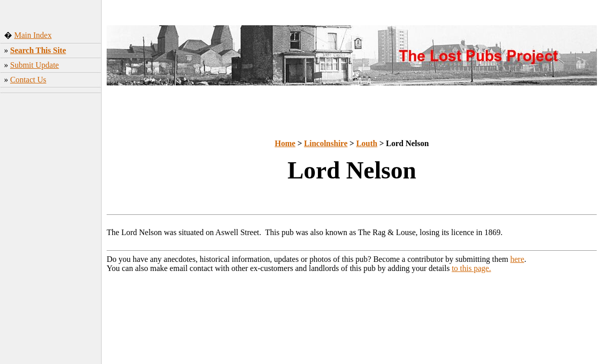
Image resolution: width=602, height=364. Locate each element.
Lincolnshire (326, 143)
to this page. (472, 268)
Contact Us (28, 80)
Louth (367, 143)
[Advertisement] (51, 164)
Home (285, 143)
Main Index (33, 35)
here (518, 259)
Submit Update (34, 65)
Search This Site (38, 50)
